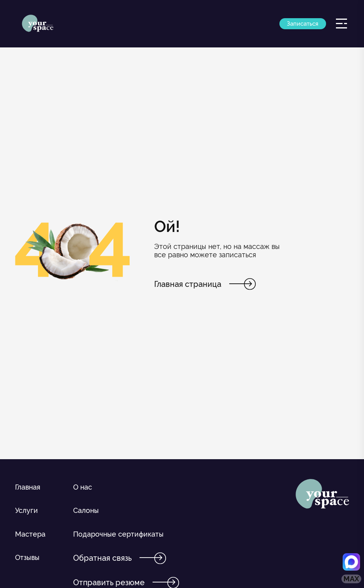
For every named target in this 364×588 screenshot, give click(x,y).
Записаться (303, 24)
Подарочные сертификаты (118, 534)
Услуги (26, 510)
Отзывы (27, 557)
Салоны (86, 510)
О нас (83, 487)
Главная (28, 487)
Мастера (30, 534)
